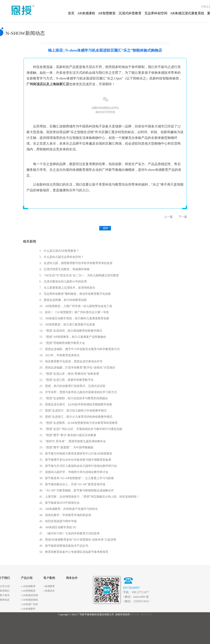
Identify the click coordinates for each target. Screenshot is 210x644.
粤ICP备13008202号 (141, 615)
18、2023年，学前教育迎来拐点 (59, 355)
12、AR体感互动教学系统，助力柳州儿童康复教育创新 (74, 318)
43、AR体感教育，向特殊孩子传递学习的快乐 (69, 509)
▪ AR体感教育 (28, 586)
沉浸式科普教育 (130, 13)
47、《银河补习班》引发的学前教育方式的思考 (70, 533)
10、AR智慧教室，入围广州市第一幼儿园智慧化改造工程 (76, 306)
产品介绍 (27, 578)
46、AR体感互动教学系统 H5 (58, 527)
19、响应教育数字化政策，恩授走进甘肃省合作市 (71, 361)
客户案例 (49, 578)
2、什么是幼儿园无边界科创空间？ (62, 257)
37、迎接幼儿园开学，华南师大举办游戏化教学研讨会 (74, 472)
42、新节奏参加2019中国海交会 (59, 503)
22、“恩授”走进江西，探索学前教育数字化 (66, 380)
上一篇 (168, 217)
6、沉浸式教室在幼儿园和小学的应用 (63, 282)
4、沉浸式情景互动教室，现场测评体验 (64, 269)
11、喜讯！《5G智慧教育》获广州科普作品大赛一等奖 (74, 312)
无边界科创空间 (156, 13)
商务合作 (72, 578)
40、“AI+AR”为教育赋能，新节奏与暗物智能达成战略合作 (77, 490)
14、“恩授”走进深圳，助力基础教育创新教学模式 (71, 331)
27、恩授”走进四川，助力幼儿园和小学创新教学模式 (73, 411)
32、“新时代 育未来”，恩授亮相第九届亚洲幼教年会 (73, 441)
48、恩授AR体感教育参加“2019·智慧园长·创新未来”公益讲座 (78, 540)
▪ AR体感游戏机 (29, 600)
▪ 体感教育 (49, 586)
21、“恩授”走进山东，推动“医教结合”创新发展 (69, 374)
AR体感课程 (86, 13)
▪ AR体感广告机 (29, 604)
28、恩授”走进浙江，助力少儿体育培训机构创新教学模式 (76, 417)
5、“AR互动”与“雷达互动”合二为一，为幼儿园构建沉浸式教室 (79, 275)
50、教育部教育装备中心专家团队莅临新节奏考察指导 (74, 552)
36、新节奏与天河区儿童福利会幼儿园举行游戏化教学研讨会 (78, 466)
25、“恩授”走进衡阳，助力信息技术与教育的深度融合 (74, 398)
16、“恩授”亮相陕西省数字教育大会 (62, 343)
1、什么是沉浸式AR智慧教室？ (59, 251)
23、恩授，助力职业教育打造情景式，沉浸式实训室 (72, 386)
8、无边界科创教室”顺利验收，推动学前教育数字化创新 (75, 294)
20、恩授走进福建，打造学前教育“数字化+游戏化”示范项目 (77, 368)
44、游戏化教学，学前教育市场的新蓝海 (65, 515)
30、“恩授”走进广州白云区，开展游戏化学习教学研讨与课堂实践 (81, 429)
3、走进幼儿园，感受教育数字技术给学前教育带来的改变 (76, 263)
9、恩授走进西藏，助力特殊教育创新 (63, 300)
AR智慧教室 (107, 13)
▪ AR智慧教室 (28, 591)
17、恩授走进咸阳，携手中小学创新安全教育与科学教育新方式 (80, 349)
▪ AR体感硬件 (28, 609)
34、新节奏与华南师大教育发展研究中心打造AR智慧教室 (76, 454)
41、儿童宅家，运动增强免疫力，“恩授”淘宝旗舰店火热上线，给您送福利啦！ (89, 497)
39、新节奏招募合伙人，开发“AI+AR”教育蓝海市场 (72, 484)
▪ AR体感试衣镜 (29, 595)
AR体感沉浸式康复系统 (187, 13)
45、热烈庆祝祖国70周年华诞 (58, 521)
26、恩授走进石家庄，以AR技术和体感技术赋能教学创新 (76, 404)
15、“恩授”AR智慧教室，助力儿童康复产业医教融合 (73, 337)
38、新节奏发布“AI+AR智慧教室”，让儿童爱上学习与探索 (77, 478)
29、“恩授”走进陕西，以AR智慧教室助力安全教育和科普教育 (79, 423)
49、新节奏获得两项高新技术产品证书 (64, 546)
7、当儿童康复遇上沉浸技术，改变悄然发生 (67, 288)
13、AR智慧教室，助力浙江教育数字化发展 (67, 325)
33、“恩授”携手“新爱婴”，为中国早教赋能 (66, 447)
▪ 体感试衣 (49, 591)
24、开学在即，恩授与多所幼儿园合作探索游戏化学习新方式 (78, 392)
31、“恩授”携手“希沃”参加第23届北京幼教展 (68, 435)
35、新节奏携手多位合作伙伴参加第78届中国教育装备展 (75, 460)
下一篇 (183, 217)
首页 (71, 13)
